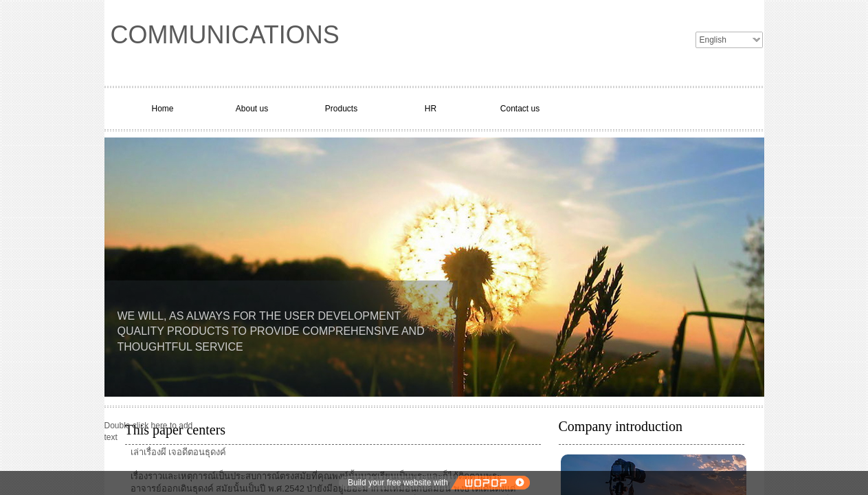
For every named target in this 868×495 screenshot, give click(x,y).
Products (341, 109)
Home (162, 109)
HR (431, 109)
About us (252, 109)
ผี (164, 452)
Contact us (520, 109)
